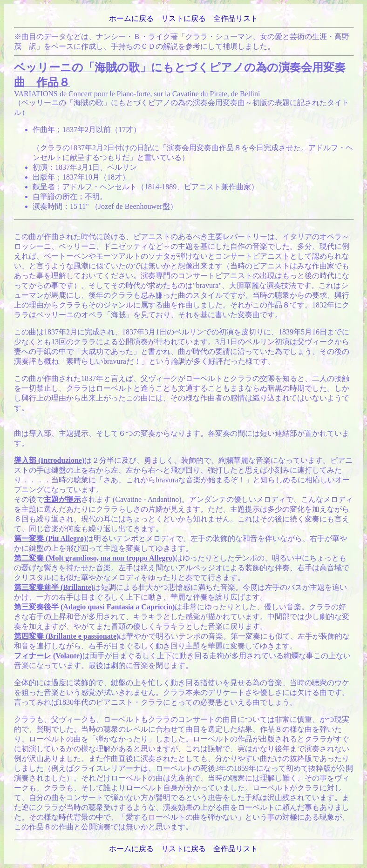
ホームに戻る (131, 18)
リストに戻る (183, 18)
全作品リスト (236, 18)
